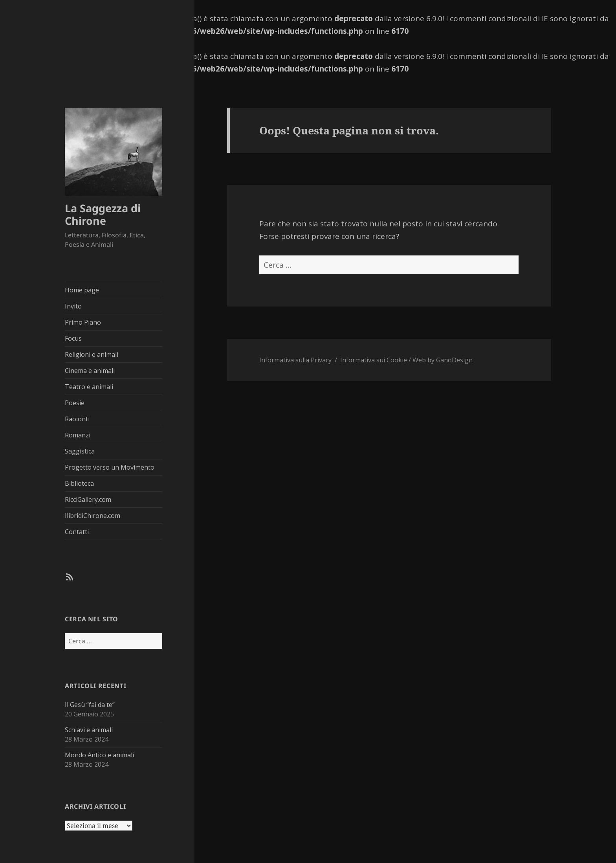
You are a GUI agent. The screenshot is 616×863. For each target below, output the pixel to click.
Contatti (77, 532)
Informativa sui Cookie (374, 360)
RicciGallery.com (88, 499)
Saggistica (80, 451)
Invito (73, 306)
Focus (73, 338)
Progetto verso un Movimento (110, 467)
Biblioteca (79, 483)
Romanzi (78, 435)
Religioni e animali (92, 354)
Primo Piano (83, 322)
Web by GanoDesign (443, 360)
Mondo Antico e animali (99, 755)
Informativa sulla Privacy (295, 360)
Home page (82, 290)
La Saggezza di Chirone (103, 214)
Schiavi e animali (89, 730)
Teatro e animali (89, 387)
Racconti (77, 419)
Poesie (75, 403)
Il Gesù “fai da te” (90, 705)
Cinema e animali (90, 371)
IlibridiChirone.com (93, 516)
